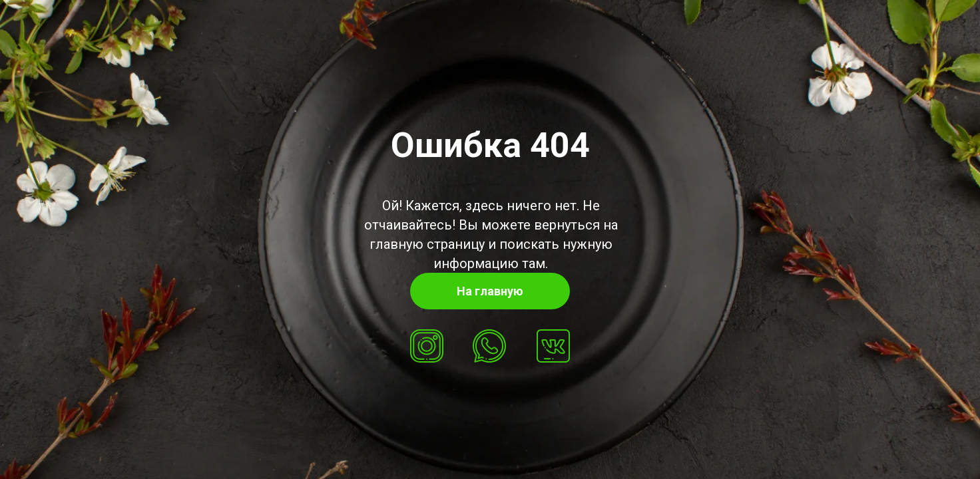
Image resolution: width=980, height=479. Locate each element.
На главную (490, 291)
